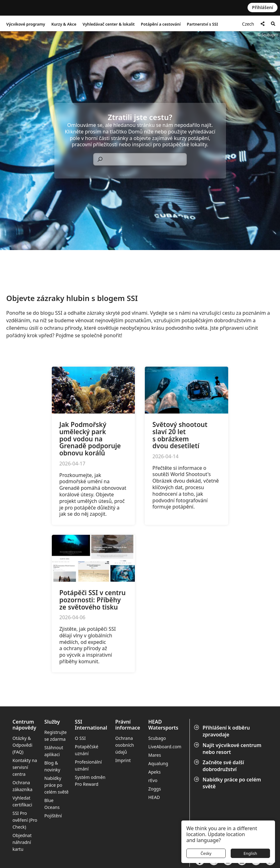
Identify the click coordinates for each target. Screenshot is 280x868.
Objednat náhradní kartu (22, 842)
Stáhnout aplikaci (54, 751)
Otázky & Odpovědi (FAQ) (22, 745)
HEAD (154, 797)
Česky (206, 853)
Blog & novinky (52, 766)
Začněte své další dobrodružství (220, 766)
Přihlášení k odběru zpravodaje (223, 731)
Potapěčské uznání (87, 750)
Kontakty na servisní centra (25, 767)
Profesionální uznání (88, 765)
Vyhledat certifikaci (22, 801)
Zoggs (155, 789)
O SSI (80, 738)
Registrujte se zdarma (56, 736)
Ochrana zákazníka (22, 786)
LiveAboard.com (165, 747)
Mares (155, 755)
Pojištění (53, 816)
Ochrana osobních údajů (125, 745)
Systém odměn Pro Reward (90, 781)
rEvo (153, 780)
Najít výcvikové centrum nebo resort (228, 749)
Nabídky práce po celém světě (228, 783)
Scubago (157, 738)
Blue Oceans (52, 804)
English (250, 853)
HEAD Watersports (163, 725)
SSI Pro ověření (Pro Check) (25, 820)
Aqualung (158, 763)
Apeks (155, 772)
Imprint (123, 760)
